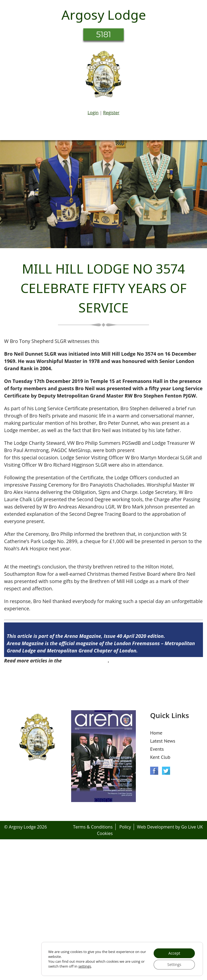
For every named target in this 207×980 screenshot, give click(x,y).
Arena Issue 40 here (86, 661)
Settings (174, 964)
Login (93, 113)
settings (85, 966)
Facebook (154, 771)
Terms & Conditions (93, 827)
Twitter (166, 771)
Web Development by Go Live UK (170, 827)
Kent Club (160, 757)
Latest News (163, 741)
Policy (125, 827)
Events (157, 749)
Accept (174, 953)
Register (111, 113)
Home (156, 733)
